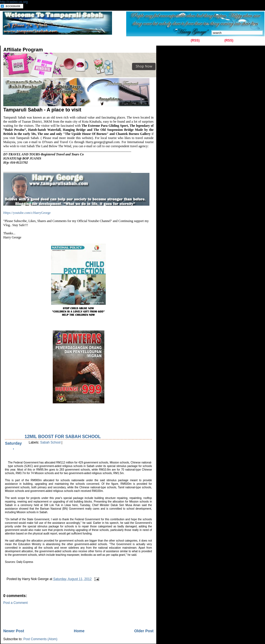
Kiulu (99, 41)
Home (9, 41)
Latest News (119, 41)
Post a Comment (15, 603)
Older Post (144, 631)
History (66, 41)
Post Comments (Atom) (40, 639)
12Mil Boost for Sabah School (63, 437)
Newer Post (14, 631)
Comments (215, 40)
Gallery (48, 41)
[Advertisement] (67, 613)
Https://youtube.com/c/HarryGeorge (27, 213)
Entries (184, 40)
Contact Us (29, 41)
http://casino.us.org (14, 2)
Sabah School (50, 442)
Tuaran (83, 41)
